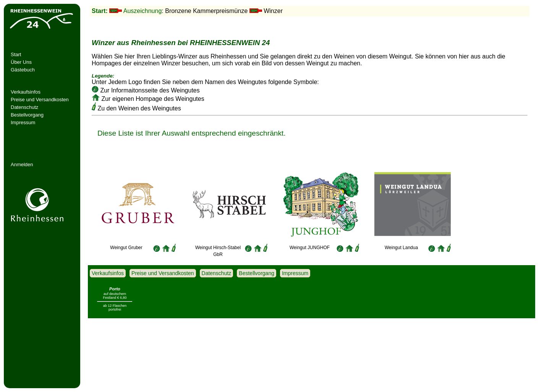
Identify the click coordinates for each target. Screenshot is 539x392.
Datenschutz (24, 107)
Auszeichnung (143, 11)
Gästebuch (23, 70)
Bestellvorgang (27, 115)
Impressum (23, 122)
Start (16, 54)
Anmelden (22, 164)
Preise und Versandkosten (40, 100)
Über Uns (21, 62)
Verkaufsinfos (26, 92)
